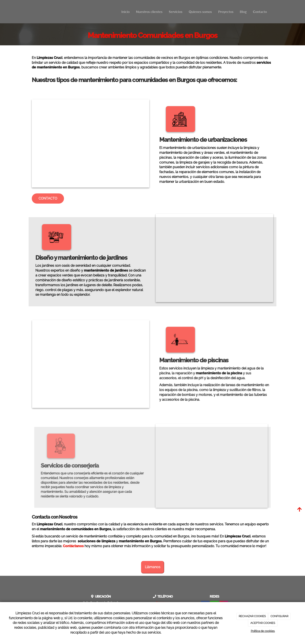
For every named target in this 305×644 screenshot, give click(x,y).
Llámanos (153, 567)
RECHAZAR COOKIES (252, 616)
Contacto (260, 12)
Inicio (125, 12)
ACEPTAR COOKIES (263, 623)
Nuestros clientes (149, 12)
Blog (243, 12)
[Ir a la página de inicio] (31, 12)
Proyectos (226, 12)
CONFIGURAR (279, 616)
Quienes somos (200, 12)
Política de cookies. (263, 631)
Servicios (176, 12)
